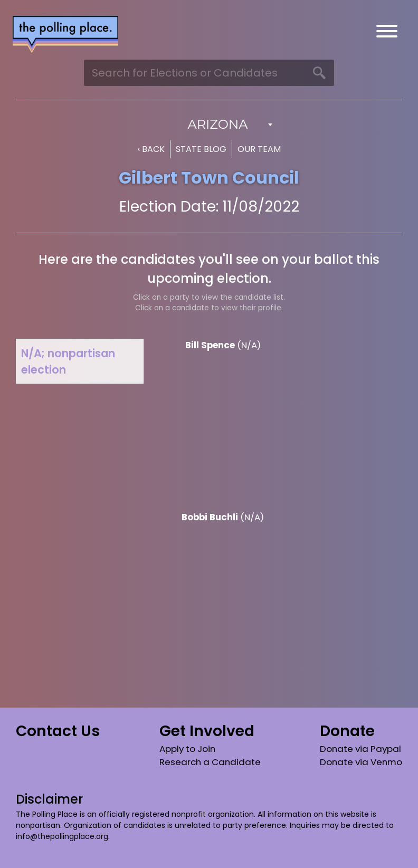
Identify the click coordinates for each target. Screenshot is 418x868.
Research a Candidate (210, 762)
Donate (347, 731)
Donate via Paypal (360, 749)
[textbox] (209, 125)
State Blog (201, 149)
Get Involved (207, 731)
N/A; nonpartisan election (68, 361)
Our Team (259, 149)
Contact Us (58, 731)
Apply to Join (187, 749)
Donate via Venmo (361, 762)
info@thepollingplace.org (62, 836)
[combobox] (209, 125)
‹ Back (151, 149)
